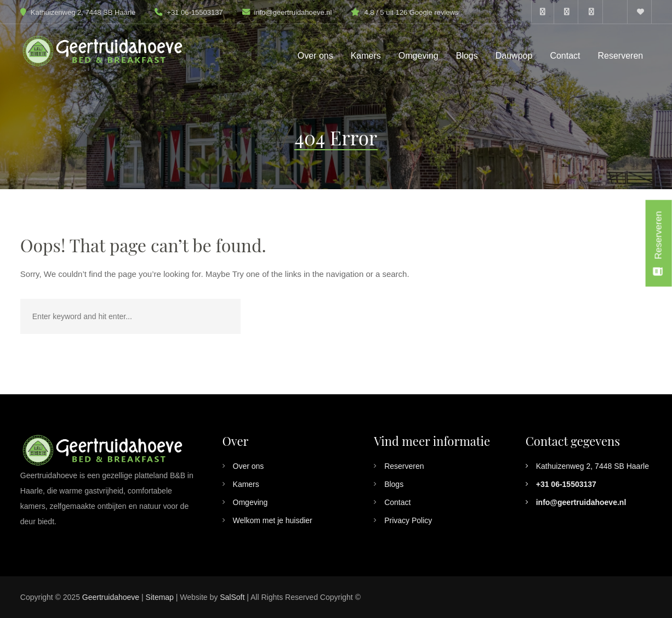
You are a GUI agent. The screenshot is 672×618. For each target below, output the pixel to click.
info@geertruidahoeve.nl (293, 12)
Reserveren (404, 466)
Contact (397, 502)
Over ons (249, 466)
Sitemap (160, 597)
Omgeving (250, 502)
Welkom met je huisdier (273, 520)
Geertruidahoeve (111, 597)
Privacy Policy (408, 520)
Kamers (246, 484)
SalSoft (232, 597)
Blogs (394, 484)
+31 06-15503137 (189, 12)
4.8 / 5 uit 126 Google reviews (411, 12)
